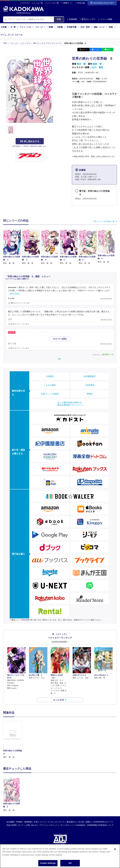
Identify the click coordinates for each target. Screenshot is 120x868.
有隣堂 (90, 394)
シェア (97, 50)
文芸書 (5, 27)
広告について (40, 798)
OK (70, 864)
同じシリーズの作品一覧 (104, 221)
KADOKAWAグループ (103, 798)
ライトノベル (27, 27)
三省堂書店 (90, 385)
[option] (13, 740)
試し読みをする (30, 141)
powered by (104, 355)
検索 (59, 19)
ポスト (85, 50)
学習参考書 (73, 27)
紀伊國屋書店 (90, 376)
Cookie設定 (80, 801)
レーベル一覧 (53, 3)
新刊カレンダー (88, 19)
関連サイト (68, 3)
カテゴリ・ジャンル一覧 (32, 3)
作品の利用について (15, 801)
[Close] (115, 850)
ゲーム (4, 35)
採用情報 (28, 798)
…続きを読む (14, 294)
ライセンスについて (56, 798)
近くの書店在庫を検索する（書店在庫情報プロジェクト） (70, 404)
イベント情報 (105, 19)
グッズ (11, 35)
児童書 (61, 27)
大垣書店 (50, 376)
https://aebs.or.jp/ (49, 830)
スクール (19, 35)
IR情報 (19, 798)
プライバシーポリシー (48, 801)
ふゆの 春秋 (97, 67)
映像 (112, 27)
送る (109, 50)
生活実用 (86, 27)
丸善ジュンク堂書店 (50, 394)
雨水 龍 (81, 64)
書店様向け (71, 798)
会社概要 (10, 798)
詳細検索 (72, 19)
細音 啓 (97, 64)
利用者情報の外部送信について (100, 801)
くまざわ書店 (50, 385)
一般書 (51, 27)
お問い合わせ (31, 801)
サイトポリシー (67, 801)
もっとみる (59, 700)
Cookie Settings (48, 864)
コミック (41, 27)
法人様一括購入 (85, 798)
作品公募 (81, 3)
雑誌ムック (101, 27)
